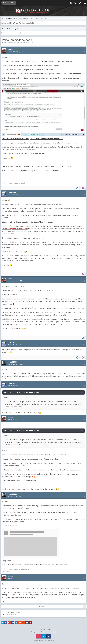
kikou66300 (31, 392)
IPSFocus (48, 629)
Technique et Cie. (28, 43)
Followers (42, 606)
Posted (15, 52)
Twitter (44, 636)
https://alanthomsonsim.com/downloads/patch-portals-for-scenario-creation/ (30, 170)
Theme (44, 632)
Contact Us (52, 632)
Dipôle (6, 43)
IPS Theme (40, 629)
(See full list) (42, 19)
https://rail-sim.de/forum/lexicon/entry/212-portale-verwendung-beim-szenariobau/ (32, 139)
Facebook (49, 636)
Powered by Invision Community (44, 641)
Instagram (39, 636)
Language (35, 632)
